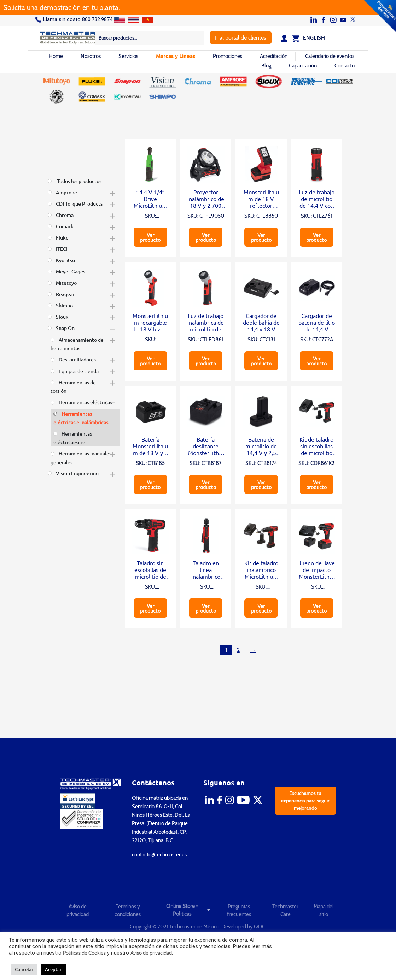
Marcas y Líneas (176, 56)
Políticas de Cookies (84, 953)
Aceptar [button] (53, 969)
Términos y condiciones (128, 911)
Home (56, 56)
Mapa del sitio (324, 911)
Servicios (128, 56)
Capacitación (303, 66)
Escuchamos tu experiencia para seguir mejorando (305, 801)
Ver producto (150, 237)
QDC (260, 927)
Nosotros (91, 56)
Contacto (345, 66)
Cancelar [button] (24, 969)
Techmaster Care (285, 911)
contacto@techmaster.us (159, 855)
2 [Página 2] (238, 650)
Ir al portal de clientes (241, 38)
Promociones (228, 56)
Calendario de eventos (330, 56)
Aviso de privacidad (78, 911)
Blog (266, 66)
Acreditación (274, 56)
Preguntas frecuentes (239, 911)
